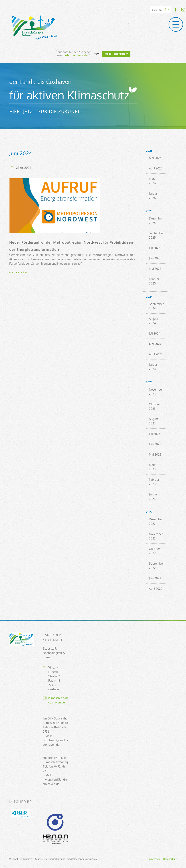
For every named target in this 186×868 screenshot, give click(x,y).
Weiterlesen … (20, 272)
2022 (149, 512)
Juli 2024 (155, 333)
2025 (149, 211)
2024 (149, 297)
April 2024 (156, 354)
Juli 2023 (155, 434)
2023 (149, 382)
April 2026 (156, 168)
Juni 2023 (155, 444)
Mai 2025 (155, 269)
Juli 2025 (155, 248)
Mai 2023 (155, 454)
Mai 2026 (155, 158)
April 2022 (156, 589)
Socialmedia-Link (180, 10)
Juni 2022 (155, 578)
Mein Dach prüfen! (116, 54)
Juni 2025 (155, 258)
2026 (149, 151)
